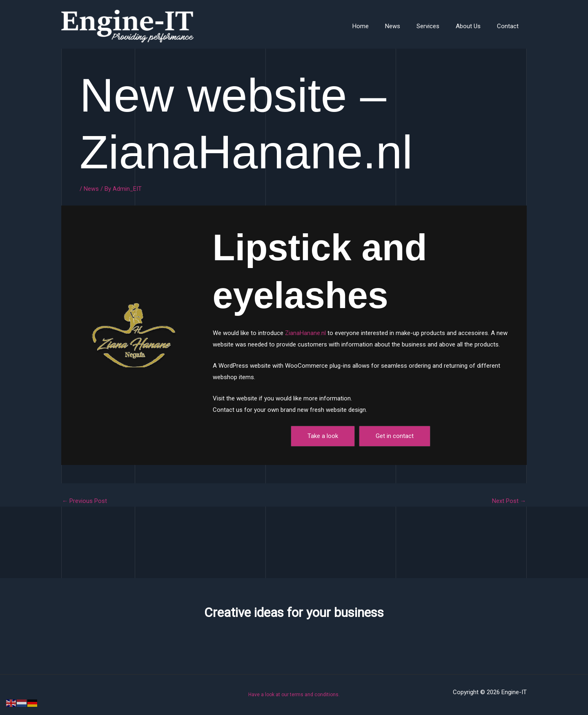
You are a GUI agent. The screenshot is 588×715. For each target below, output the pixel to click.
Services (438, 26)
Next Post (509, 501)
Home (379, 26)
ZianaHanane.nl (306, 333)
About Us (474, 26)
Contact (510, 26)
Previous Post (85, 501)
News (407, 26)
